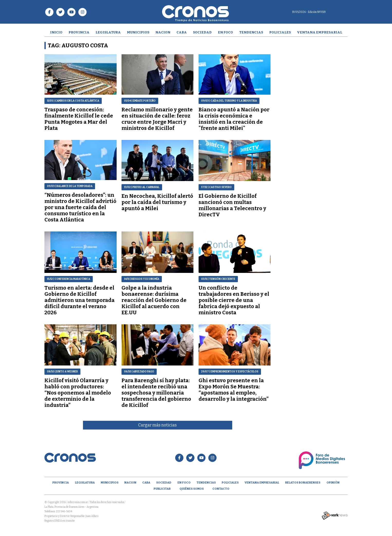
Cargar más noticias (157, 425)
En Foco (225, 32)
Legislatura (108, 32)
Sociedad (202, 32)
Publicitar (162, 489)
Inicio (56, 32)
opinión (333, 483)
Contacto (221, 489)
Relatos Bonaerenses (303, 483)
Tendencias (251, 32)
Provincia (79, 32)
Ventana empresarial (320, 32)
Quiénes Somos (192, 489)
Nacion (163, 32)
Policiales (280, 32)
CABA (182, 32)
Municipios (138, 32)
